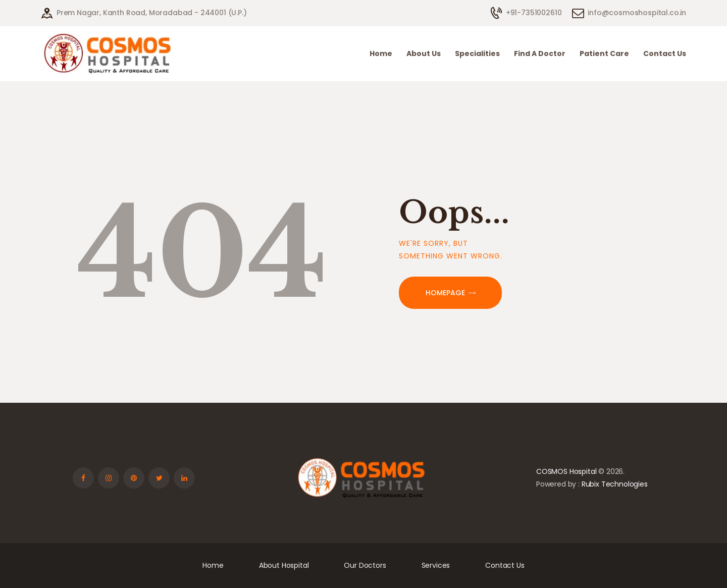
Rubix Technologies (615, 484)
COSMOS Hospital (566, 471)
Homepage (445, 293)
